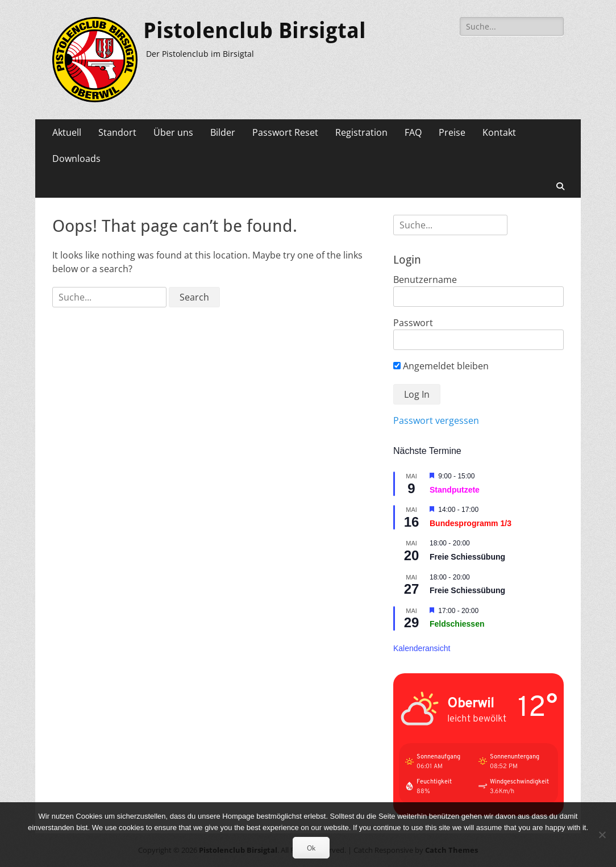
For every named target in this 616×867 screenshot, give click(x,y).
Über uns (173, 132)
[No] (602, 835)
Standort (117, 132)
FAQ (413, 132)
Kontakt (499, 132)
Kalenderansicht (422, 648)
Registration (361, 132)
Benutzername (425, 280)
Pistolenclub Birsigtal (255, 31)
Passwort (413, 323)
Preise (452, 132)
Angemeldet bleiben (441, 366)
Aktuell (67, 132)
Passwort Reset (285, 132)
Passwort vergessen (436, 420)
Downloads (76, 159)
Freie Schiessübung (467, 557)
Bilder (223, 132)
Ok (311, 848)
